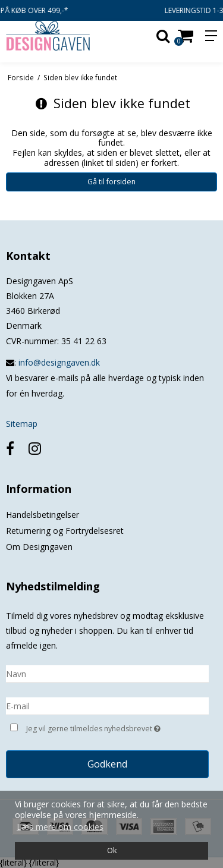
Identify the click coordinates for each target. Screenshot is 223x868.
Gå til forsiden (111, 182)
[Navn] (107, 673)
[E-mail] (107, 705)
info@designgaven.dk (59, 362)
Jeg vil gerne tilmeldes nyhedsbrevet (103, 727)
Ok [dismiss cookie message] (112, 850)
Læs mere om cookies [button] (60, 827)
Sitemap (22, 424)
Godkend (107, 764)
